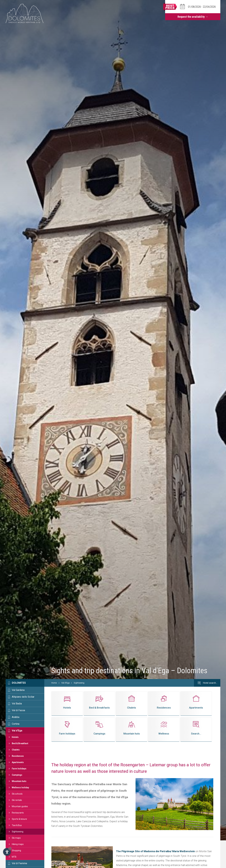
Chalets (16, 750)
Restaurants (18, 813)
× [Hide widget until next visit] (10, 849)
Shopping (16, 850)
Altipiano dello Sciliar (23, 697)
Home (54, 683)
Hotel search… (207, 683)
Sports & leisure (19, 819)
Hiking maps (18, 844)
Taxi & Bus (17, 825)
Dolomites (19, 683)
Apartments (18, 762)
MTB (14, 857)
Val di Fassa (18, 710)
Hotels (15, 737)
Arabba (16, 717)
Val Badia (17, 704)
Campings (17, 775)
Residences (18, 756)
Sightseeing (18, 832)
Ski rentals (17, 800)
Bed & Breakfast (20, 743)
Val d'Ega (17, 731)
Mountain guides (20, 806)
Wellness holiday (20, 787)
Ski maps (16, 838)
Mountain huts (19, 781)
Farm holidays (19, 769)
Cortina (16, 724)
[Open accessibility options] (7, 852)
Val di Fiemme (19, 863)
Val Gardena (18, 690)
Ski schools (17, 794)
